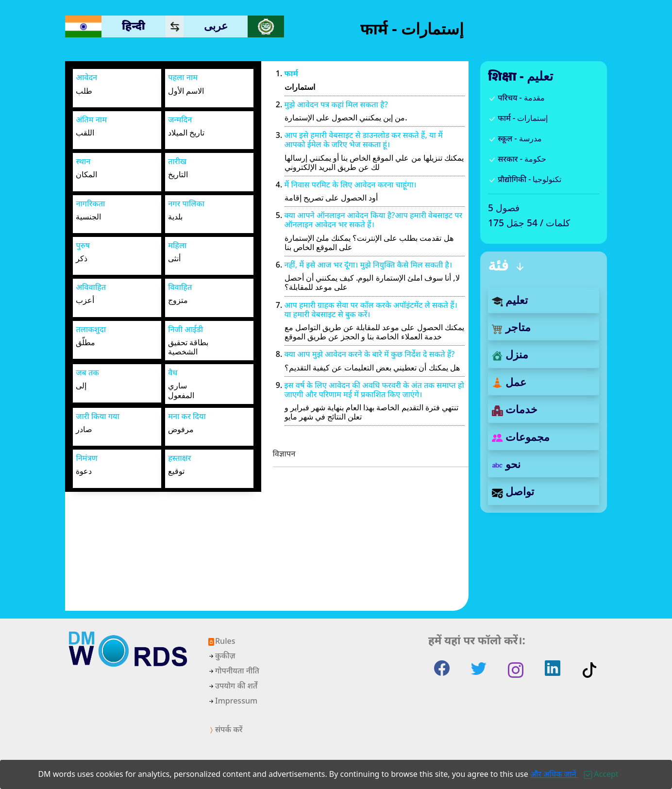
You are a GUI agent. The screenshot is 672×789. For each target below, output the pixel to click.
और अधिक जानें (554, 774)
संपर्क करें (225, 729)
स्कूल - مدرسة (515, 138)
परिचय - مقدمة (516, 98)
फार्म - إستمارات (518, 118)
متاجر (511, 327)
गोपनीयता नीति (233, 671)
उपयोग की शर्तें (232, 686)
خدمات (515, 409)
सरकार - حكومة (517, 159)
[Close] (601, 774)
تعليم (510, 300)
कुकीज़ (221, 655)
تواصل (513, 491)
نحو (506, 464)
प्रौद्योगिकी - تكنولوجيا (525, 179)
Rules (221, 641)
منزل (510, 354)
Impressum (232, 701)
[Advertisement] (371, 543)
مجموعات (521, 437)
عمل (509, 382)
